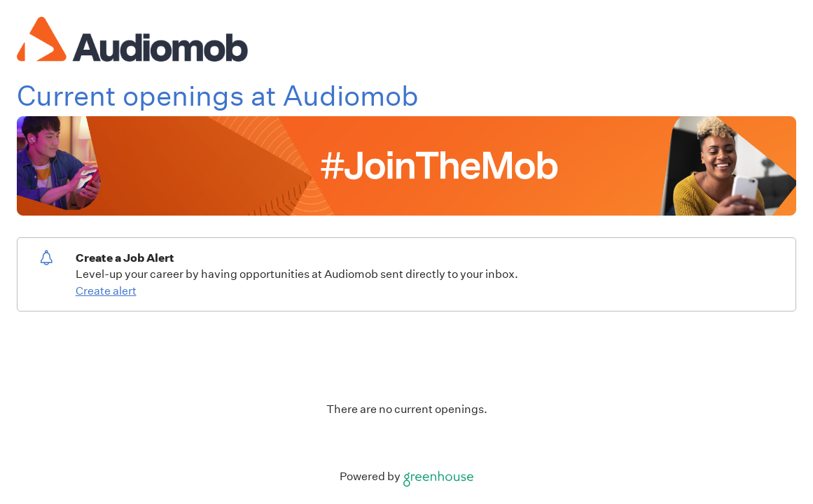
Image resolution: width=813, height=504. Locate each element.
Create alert (106, 291)
